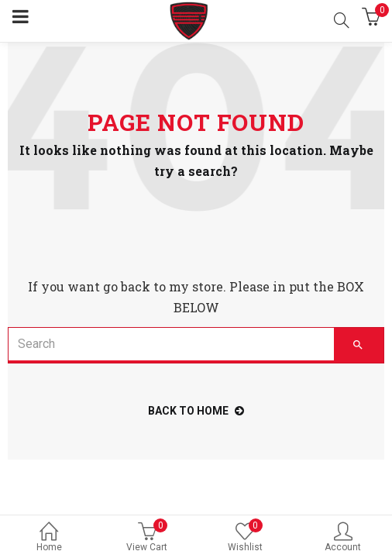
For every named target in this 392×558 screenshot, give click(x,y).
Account (344, 538)
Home (49, 538)
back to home (196, 411)
